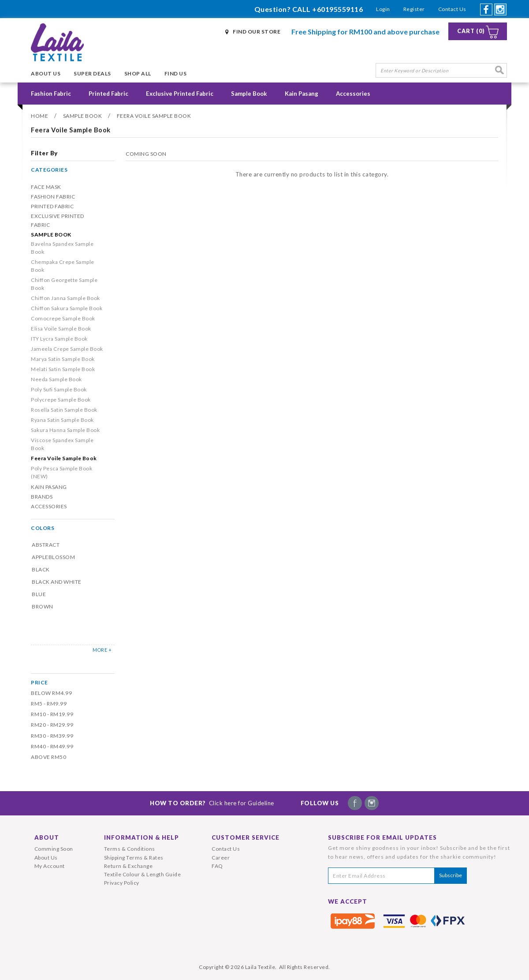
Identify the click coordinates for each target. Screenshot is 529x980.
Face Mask (46, 187)
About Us (46, 73)
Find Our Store (257, 32)
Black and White (57, 582)
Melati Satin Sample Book (63, 369)
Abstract (46, 545)
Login (383, 9)
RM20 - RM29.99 (52, 725)
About (47, 837)
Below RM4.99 (51, 693)
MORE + (102, 650)
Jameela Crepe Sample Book (67, 349)
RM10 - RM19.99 (52, 714)
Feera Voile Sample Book (154, 116)
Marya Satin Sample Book (63, 359)
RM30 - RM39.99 (52, 736)
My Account (50, 866)
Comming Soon (54, 849)
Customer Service (246, 837)
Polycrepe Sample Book (61, 400)
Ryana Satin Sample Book (62, 420)
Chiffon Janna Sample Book (65, 298)
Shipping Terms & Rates (134, 858)
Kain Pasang (302, 94)
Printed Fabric (108, 94)
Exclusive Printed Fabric (180, 94)
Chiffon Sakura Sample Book (67, 308)
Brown (43, 606)
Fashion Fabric (51, 94)
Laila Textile (260, 967)
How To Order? (212, 803)
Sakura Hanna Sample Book (65, 430)
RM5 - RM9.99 (49, 704)
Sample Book (249, 94)
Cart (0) (471, 31)
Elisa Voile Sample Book (61, 329)
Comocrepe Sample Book (63, 318)
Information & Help (142, 837)
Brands (42, 497)
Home (39, 116)
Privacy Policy (122, 883)
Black (41, 569)
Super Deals (92, 73)
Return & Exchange (129, 866)
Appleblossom (53, 557)
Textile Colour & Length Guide (143, 874)
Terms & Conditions (130, 849)
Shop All (138, 73)
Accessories (353, 94)
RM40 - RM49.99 (52, 746)
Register (414, 9)
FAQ (217, 866)
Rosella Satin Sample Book (64, 410)
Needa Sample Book (56, 379)
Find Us (176, 73)
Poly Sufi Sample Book (59, 389)
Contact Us (452, 9)
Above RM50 (48, 757)
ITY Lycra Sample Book (59, 339)
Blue (39, 594)
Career (221, 858)
